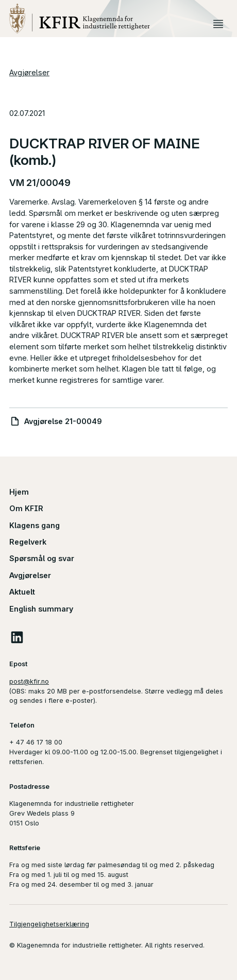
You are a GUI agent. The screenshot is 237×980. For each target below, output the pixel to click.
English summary (41, 609)
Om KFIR (26, 508)
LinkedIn (17, 637)
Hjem (19, 492)
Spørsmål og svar (42, 558)
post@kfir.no (29, 681)
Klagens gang (35, 525)
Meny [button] (218, 24)
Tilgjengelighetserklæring (49, 924)
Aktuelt (22, 592)
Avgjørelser (29, 72)
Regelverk (28, 542)
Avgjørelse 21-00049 (63, 421)
